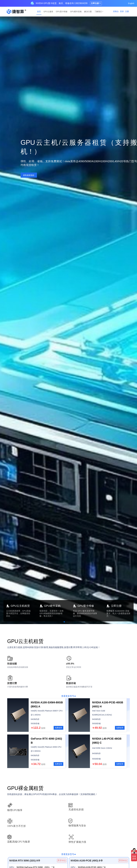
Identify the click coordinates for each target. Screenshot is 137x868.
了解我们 (99, 12)
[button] (64, 622)
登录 (122, 11)
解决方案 (88, 12)
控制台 (116, 11)
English (131, 3)
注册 (127, 11)
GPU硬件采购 (76, 12)
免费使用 (58, 728)
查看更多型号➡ (69, 696)
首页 (39, 12)
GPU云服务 (48, 12)
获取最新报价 (29, 175)
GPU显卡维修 (62, 12)
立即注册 (96, 3)
